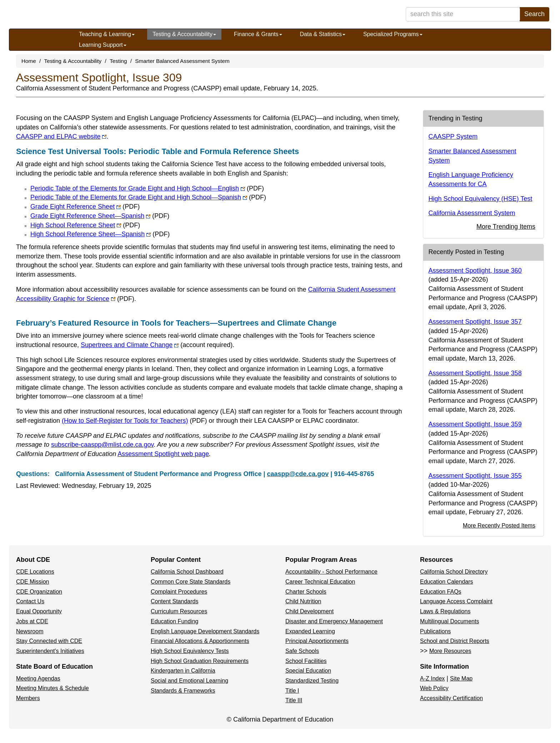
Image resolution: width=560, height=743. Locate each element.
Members (28, 698)
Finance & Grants (258, 34)
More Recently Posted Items (499, 525)
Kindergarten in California (183, 671)
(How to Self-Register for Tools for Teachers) (134, 421)
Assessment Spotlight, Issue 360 (475, 271)
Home (29, 61)
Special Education (308, 671)
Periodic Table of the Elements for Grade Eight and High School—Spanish (148, 197)
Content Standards (174, 601)
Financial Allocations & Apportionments (200, 641)
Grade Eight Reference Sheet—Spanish (100, 216)
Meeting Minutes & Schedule (52, 688)
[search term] (463, 14)
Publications (435, 631)
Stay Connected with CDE (49, 641)
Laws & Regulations (445, 611)
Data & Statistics (323, 34)
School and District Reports (455, 641)
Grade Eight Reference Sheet (85, 207)
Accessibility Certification (451, 698)
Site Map (461, 678)
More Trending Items (506, 227)
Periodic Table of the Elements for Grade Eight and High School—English (147, 188)
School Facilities (306, 661)
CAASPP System (453, 137)
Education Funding (174, 621)
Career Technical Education (320, 582)
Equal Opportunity (39, 611)
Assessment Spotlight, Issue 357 (475, 322)
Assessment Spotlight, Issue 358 (475, 373)
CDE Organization (39, 592)
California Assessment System (472, 213)
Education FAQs (441, 592)
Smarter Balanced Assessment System (182, 61)
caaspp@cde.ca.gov (298, 474)
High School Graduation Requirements (200, 661)
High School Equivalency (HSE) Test (481, 199)
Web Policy (434, 688)
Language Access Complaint (456, 601)
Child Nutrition (303, 601)
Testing (118, 61)
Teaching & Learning (107, 34)
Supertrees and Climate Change (157, 345)
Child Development (309, 611)
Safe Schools (302, 651)
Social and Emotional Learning (189, 681)
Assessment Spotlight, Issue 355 (475, 476)
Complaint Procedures (179, 592)
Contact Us (30, 601)
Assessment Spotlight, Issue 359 (475, 424)
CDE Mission (32, 582)
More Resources (450, 651)
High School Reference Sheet (85, 225)
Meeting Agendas (38, 678)
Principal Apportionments (317, 641)
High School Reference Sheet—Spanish (100, 234)
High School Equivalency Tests (190, 651)
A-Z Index (432, 678)
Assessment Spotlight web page (163, 454)
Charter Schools (306, 592)
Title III (294, 700)
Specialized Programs (393, 34)
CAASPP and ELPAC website (61, 137)
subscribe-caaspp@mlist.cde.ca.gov (102, 445)
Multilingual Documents (449, 621)
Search (534, 14)
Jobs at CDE (32, 621)
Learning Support (103, 45)
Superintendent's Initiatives (50, 651)
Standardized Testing (312, 681)
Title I (292, 691)
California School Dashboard (187, 572)
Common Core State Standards (191, 582)
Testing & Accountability (184, 34)
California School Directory (454, 572)
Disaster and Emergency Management (334, 621)
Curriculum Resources (179, 611)
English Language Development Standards (205, 631)
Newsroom (30, 631)
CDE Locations (35, 572)
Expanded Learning (310, 631)
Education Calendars (447, 582)
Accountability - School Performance (331, 572)
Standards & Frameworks (183, 691)
